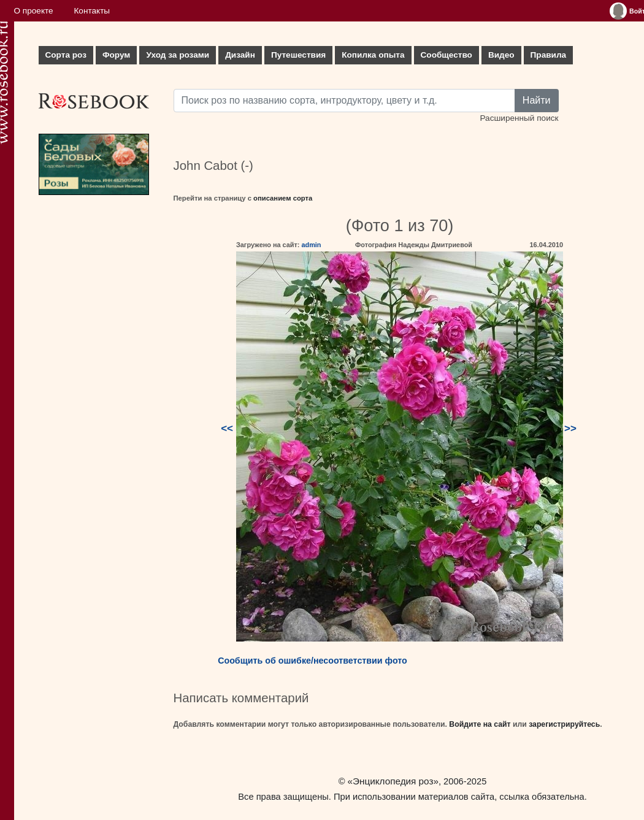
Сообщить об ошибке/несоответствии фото (312, 661)
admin (311, 245)
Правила (549, 55)
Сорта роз (66, 55)
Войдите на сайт (480, 724)
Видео (501, 55)
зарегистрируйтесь (564, 724)
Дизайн (240, 55)
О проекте (34, 11)
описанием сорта (283, 198)
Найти (537, 100)
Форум (116, 55)
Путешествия (298, 55)
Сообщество (447, 55)
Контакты (92, 11)
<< (227, 428)
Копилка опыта (373, 55)
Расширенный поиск (519, 118)
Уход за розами (178, 55)
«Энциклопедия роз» (393, 781)
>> (570, 428)
